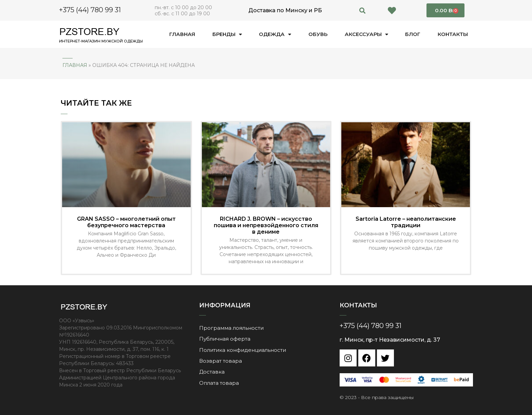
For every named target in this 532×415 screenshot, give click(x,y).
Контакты (453, 34)
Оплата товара (219, 382)
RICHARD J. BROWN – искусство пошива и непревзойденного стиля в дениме (266, 225)
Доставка (212, 371)
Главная (182, 34)
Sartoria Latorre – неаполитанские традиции (406, 222)
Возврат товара (221, 360)
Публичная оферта (225, 338)
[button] (363, 10)
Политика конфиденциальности (243, 349)
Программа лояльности (231, 328)
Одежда (275, 34)
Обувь (318, 34)
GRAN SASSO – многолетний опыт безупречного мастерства (126, 222)
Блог (413, 34)
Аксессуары (366, 34)
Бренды (227, 34)
